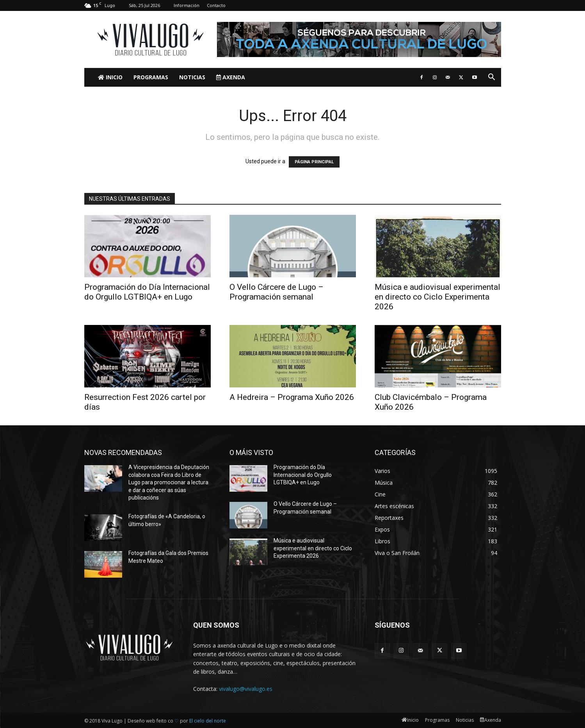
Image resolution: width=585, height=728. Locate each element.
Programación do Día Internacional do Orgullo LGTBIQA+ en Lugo (147, 292)
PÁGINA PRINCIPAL (314, 162)
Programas (151, 77)
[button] (492, 78)
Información (187, 5)
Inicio (110, 77)
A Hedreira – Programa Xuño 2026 (292, 397)
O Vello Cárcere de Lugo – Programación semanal (276, 292)
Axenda (231, 77)
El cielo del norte (208, 721)
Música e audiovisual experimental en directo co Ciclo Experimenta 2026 (437, 297)
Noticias (192, 77)
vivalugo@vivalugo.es (246, 689)
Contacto (216, 5)
